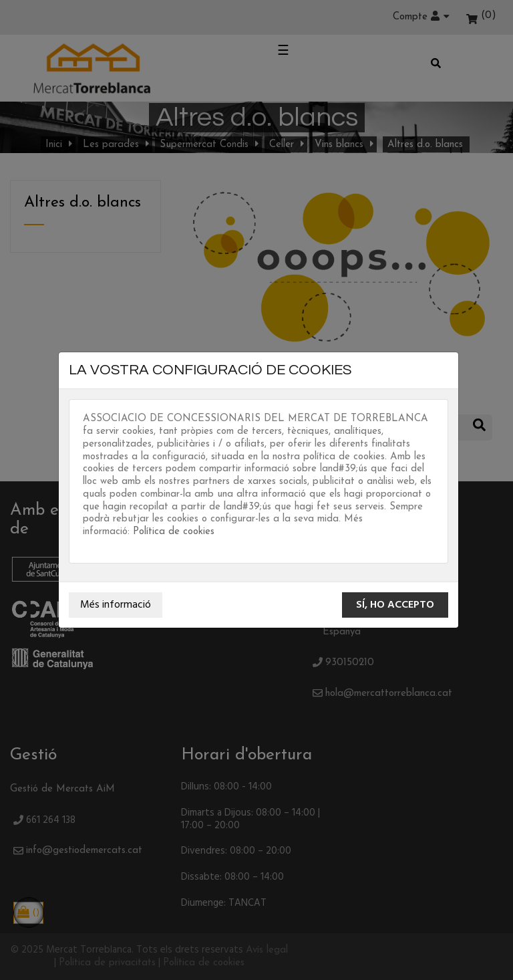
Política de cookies (174, 532)
